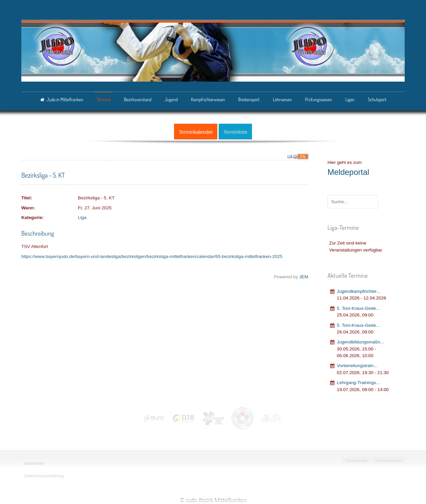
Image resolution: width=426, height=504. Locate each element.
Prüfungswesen (319, 99)
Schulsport (377, 99)
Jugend (171, 99)
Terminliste (235, 131)
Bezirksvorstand (138, 99)
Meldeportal (348, 171)
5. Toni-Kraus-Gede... (358, 307)
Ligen (350, 99)
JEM (304, 276)
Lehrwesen (282, 99)
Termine (104, 99)
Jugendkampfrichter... (358, 290)
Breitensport (249, 99)
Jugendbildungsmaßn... (360, 341)
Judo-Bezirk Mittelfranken (213, 500)
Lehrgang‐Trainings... (358, 382)
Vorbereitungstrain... (357, 365)
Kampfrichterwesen (208, 99)
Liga (82, 217)
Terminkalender (196, 131)
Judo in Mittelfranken (65, 99)
